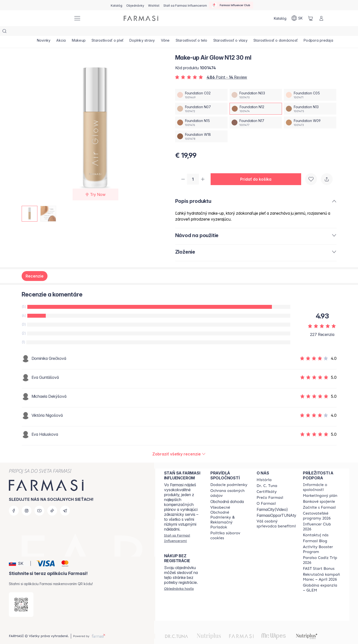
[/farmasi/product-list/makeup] (81, 32)
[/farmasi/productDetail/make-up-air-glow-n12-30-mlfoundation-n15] (201, 113)
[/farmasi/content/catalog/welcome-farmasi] (276, 514)
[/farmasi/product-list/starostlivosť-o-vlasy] (238, 32)
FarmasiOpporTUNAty (276, 506)
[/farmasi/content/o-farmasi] (266, 494)
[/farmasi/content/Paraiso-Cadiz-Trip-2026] (322, 551)
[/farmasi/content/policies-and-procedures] (229, 484)
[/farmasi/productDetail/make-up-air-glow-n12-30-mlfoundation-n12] (256, 99)
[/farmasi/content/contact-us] (316, 526)
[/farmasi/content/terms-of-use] (229, 508)
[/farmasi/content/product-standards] (267, 482)
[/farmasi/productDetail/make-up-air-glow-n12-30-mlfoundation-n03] (256, 85)
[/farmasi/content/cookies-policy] (229, 526)
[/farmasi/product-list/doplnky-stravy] (147, 32)
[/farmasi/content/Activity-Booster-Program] (322, 540)
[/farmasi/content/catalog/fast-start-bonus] (319, 559)
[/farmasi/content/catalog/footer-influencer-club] (322, 517)
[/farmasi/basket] (311, 18)
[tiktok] (52, 501)
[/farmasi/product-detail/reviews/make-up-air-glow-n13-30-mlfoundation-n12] (179, 445)
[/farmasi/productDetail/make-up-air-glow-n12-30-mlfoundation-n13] (310, 99)
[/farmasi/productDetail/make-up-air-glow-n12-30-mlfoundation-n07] (201, 99)
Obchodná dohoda (227, 492)
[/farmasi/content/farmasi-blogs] (315, 532)
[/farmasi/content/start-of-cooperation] (319, 498)
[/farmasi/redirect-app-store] (21, 595)
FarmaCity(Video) (272, 500)
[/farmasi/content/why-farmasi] (270, 488)
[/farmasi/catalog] (117, 5)
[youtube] (39, 501)
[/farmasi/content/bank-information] (319, 492)
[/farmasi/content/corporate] (322, 478)
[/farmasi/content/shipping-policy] (229, 475)
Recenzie (35, 267)
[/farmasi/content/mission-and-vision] (267, 476)
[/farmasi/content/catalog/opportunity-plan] (320, 486)
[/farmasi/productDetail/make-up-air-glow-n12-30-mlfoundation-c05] (310, 85)
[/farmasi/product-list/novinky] (44, 32)
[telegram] (65, 501)
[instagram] (27, 501)
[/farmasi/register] (135, 5)
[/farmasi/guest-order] (179, 579)
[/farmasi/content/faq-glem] (322, 578)
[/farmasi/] (51, 18)
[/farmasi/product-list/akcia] (62, 32)
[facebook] (14, 501)
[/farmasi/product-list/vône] (171, 32)
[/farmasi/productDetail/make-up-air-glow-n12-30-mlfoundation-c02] (201, 85)
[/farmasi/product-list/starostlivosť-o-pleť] (111, 32)
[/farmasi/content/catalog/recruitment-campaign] (322, 568)
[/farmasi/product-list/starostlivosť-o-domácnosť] (284, 32)
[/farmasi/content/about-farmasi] (264, 470)
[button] (258, 170)
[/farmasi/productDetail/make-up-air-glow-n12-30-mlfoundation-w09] (310, 113)
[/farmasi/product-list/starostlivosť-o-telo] (198, 32)
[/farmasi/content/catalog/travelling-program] (322, 506)
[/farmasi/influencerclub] (231, 5)
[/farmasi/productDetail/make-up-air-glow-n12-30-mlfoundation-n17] (256, 113)
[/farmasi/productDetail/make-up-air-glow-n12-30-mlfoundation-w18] (201, 126)
